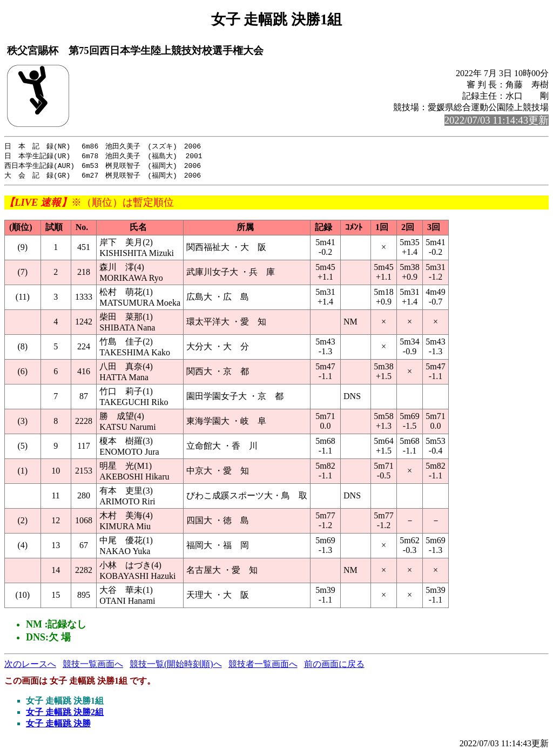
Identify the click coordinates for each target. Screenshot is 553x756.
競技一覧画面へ (93, 666)
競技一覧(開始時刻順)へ (176, 666)
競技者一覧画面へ (263, 666)
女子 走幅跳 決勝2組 (65, 714)
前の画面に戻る (334, 666)
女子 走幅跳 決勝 (58, 725)
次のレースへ (30, 666)
